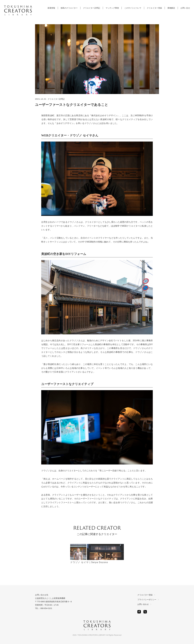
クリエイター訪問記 (92, 8)
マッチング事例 (112, 8)
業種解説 (171, 8)
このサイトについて (133, 8)
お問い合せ (185, 8)
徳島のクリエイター (69, 8)
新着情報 (51, 8)
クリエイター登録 (154, 8)
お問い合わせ (143, 604)
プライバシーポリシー (147, 600)
